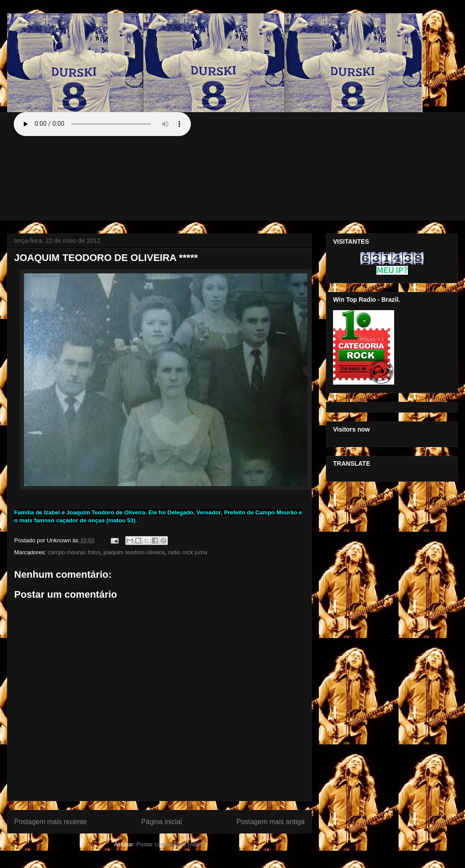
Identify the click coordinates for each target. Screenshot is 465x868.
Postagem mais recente (50, 822)
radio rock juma (188, 552)
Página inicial (162, 822)
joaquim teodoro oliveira (134, 552)
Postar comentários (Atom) (171, 844)
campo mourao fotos (74, 552)
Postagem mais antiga (271, 822)
